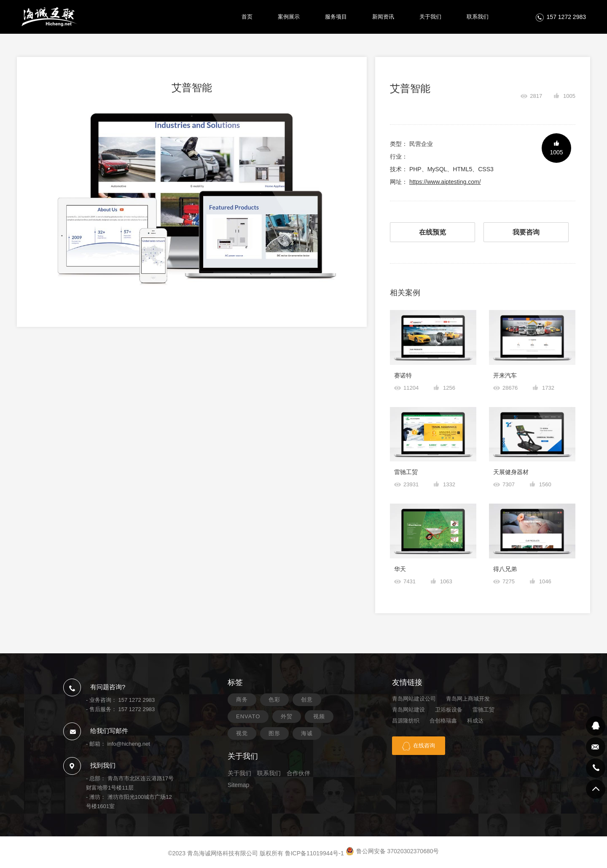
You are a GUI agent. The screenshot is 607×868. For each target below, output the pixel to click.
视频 (319, 716)
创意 (307, 700)
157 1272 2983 (566, 17)
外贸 (287, 716)
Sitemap (238, 785)
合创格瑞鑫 (443, 721)
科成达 (475, 721)
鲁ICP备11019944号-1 (314, 853)
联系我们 (478, 17)
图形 (274, 733)
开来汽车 (505, 375)
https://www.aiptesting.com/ (445, 182)
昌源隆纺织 (406, 721)
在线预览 (432, 232)
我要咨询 (526, 232)
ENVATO (248, 716)
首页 (247, 17)
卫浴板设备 (449, 710)
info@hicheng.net (129, 744)
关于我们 (430, 17)
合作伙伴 (298, 773)
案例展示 (289, 17)
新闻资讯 (383, 17)
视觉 (242, 733)
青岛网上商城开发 (468, 699)
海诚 (307, 733)
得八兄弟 (505, 569)
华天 (400, 569)
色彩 (274, 700)
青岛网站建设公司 (414, 699)
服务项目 (336, 17)
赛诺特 (403, 375)
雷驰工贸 (406, 472)
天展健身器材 (511, 472)
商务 (242, 700)
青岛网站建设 (408, 710)
